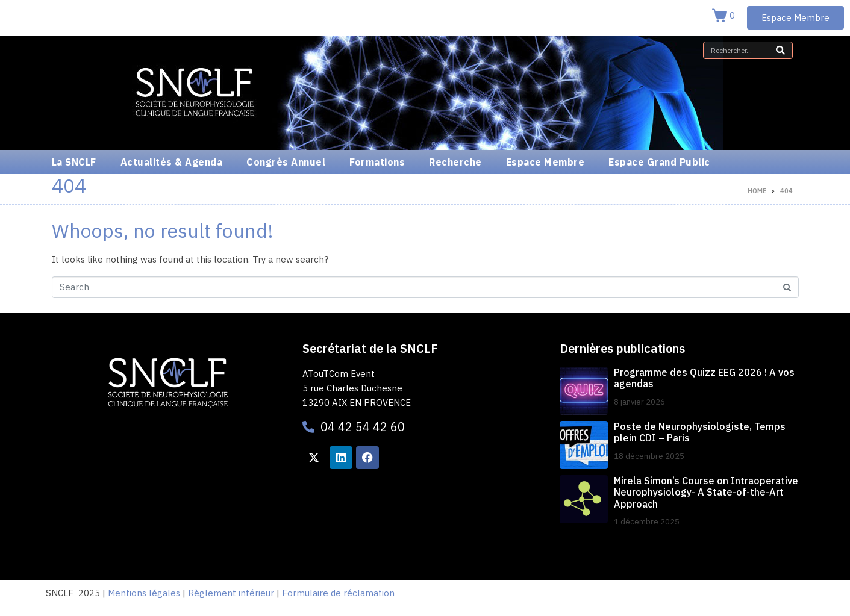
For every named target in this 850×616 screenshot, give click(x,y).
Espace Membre (545, 162)
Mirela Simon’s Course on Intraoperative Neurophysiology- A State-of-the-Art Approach (706, 492)
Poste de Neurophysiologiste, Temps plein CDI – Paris (700, 432)
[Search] (780, 50)
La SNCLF (74, 162)
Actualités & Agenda (172, 162)
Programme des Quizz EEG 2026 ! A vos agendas (704, 378)
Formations (377, 162)
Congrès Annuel (286, 162)
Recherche (455, 162)
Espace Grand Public (659, 162)
